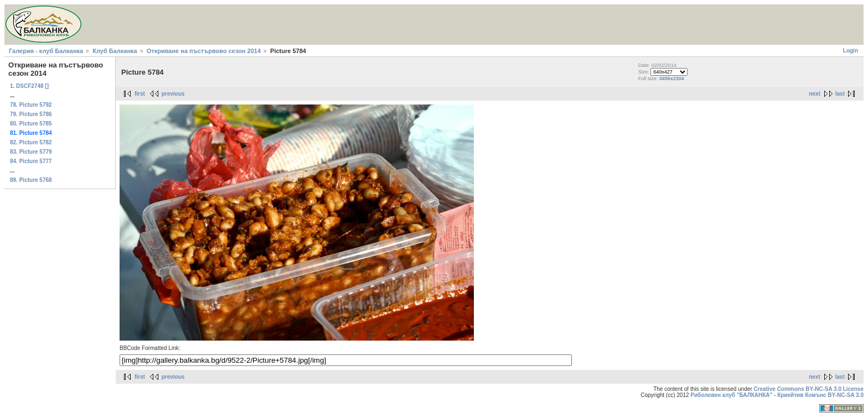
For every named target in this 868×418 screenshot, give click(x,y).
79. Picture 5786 (31, 114)
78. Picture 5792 (31, 105)
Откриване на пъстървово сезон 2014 (204, 51)
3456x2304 (672, 79)
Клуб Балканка (115, 51)
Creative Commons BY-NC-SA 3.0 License (808, 389)
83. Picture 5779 (31, 152)
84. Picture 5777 (31, 161)
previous (173, 94)
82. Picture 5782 (31, 142)
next (815, 94)
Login (851, 51)
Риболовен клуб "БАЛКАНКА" (731, 395)
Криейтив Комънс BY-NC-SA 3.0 (820, 395)
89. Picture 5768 (31, 180)
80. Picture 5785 (31, 124)
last (840, 94)
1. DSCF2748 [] (29, 86)
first (140, 94)
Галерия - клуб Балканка (46, 51)
